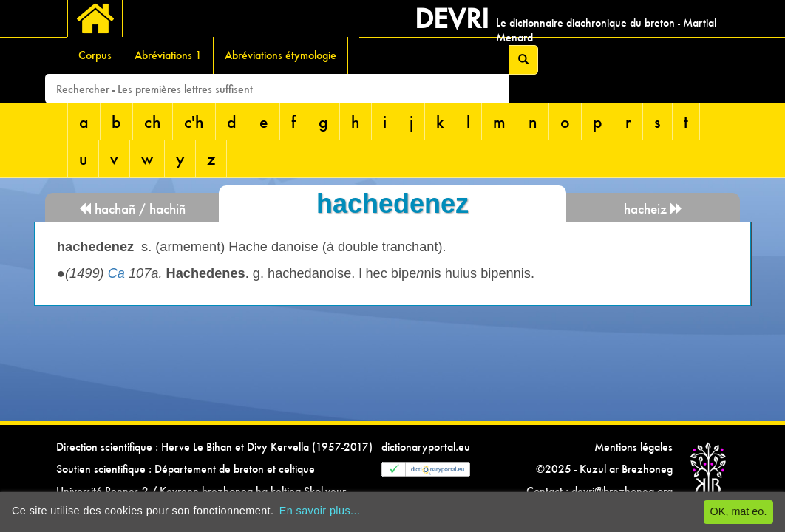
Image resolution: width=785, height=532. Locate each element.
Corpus (95, 55)
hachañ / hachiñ (132, 209)
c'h (194, 122)
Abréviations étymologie (281, 55)
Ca (116, 273)
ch (153, 122)
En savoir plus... (320, 511)
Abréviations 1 (168, 55)
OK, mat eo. (739, 511)
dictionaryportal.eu (426, 447)
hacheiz (653, 209)
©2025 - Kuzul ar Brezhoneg (604, 469)
